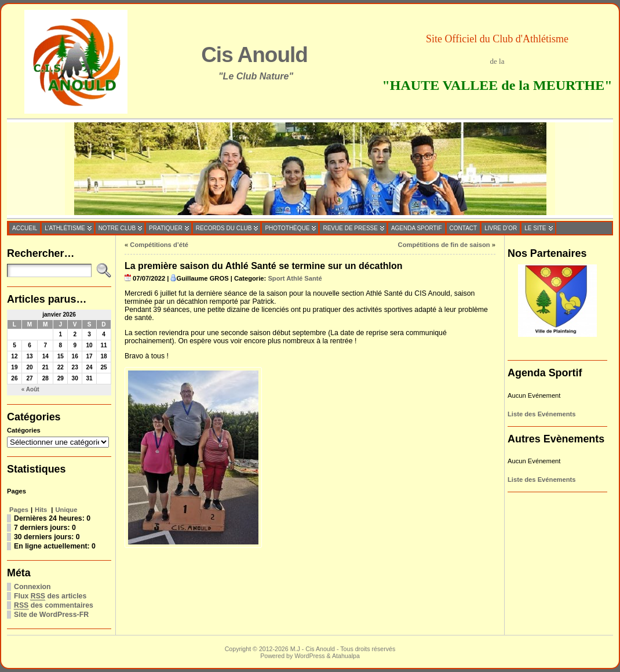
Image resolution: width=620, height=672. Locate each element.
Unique (67, 510)
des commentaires (54, 606)
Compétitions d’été (159, 245)
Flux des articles (50, 596)
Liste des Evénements (542, 414)
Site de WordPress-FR (51, 615)
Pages (19, 510)
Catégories (24, 430)
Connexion (32, 587)
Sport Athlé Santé (295, 278)
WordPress (309, 656)
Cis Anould (254, 55)
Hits (42, 510)
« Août (30, 389)
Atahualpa (346, 656)
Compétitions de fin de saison (444, 245)
